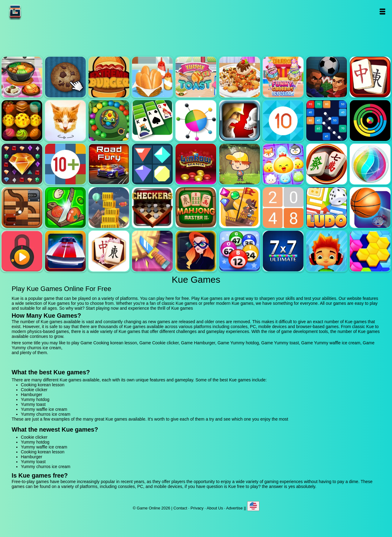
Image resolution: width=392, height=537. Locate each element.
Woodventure (240, 164)
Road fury (109, 164)
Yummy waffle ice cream (240, 77)
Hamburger (109, 77)
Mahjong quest (370, 77)
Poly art (65, 121)
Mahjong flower (109, 251)
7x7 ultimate (283, 251)
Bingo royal (240, 251)
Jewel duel (240, 121)
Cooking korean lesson (22, 77)
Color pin (196, 121)
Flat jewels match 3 (152, 164)
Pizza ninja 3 (65, 208)
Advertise (234, 508)
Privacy (197, 508)
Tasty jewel (22, 121)
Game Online (34, 11)
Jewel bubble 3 (370, 164)
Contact (180, 508)
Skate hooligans (327, 251)
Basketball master (370, 208)
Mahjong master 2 (196, 208)
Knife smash (152, 251)
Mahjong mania (327, 164)
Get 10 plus (65, 164)
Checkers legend (152, 208)
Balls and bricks (327, 121)
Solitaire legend (152, 121)
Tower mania (109, 208)
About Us (215, 508)
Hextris (370, 251)
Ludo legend (327, 208)
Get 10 (283, 121)
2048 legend (283, 208)
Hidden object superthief (196, 251)
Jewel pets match (283, 164)
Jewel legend (22, 164)
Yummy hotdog (152, 77)
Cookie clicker (65, 77)
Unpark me (65, 251)
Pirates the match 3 (240, 208)
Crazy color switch (370, 121)
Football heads (327, 77)
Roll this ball (22, 208)
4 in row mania (196, 164)
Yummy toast (196, 77)
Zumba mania (109, 121)
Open (382, 11)
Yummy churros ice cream (283, 77)
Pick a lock (22, 251)
